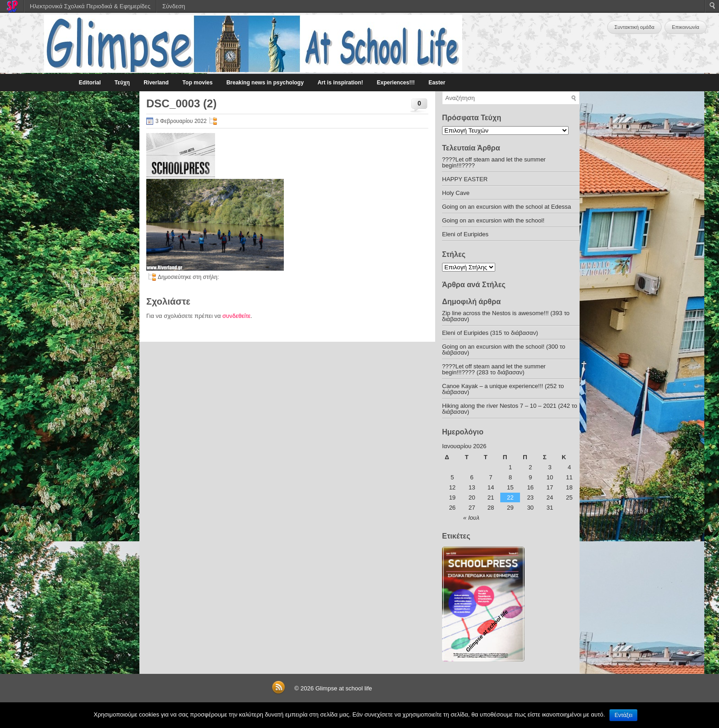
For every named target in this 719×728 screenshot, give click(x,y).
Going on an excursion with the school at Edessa (506, 207)
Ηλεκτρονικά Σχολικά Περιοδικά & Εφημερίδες (90, 6)
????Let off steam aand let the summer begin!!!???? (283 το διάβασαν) (494, 369)
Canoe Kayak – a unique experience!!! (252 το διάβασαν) (503, 389)
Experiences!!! (396, 83)
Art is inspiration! (340, 83)
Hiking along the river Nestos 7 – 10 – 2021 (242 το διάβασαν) (510, 409)
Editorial (90, 83)
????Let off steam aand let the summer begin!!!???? (494, 162)
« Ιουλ (471, 518)
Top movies (198, 83)
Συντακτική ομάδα (634, 27)
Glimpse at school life (344, 688)
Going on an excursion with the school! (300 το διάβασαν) (504, 350)
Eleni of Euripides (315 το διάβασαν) (490, 333)
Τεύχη (122, 83)
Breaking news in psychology (265, 83)
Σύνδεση (174, 6)
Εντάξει (623, 715)
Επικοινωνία (686, 27)
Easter (437, 83)
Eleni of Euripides (465, 234)
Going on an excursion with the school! (493, 220)
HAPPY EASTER (465, 179)
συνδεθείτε (237, 316)
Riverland (156, 83)
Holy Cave (456, 193)
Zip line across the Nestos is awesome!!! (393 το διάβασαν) (506, 316)
